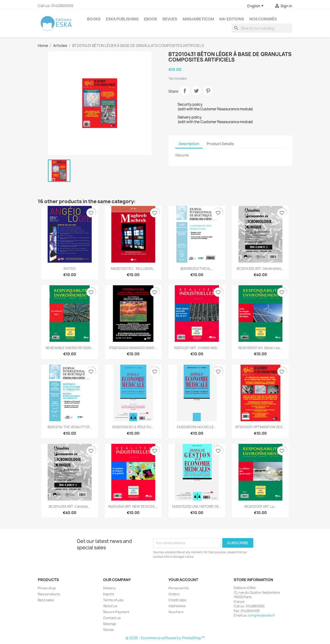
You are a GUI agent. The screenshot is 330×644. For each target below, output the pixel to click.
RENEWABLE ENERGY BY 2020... (70, 348)
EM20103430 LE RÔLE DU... (133, 427)
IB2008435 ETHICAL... (197, 268)
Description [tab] (189, 144)
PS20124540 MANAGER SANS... (133, 348)
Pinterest (208, 91)
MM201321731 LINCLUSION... (133, 268)
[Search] (262, 28)
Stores (109, 630)
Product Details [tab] (220, 144)
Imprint (109, 594)
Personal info (179, 588)
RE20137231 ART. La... (260, 506)
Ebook (151, 19)
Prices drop (47, 588)
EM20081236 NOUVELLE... (197, 427)
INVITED (70, 268)
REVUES (170, 19)
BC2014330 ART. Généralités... (260, 268)
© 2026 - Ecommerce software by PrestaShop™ (165, 638)
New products (49, 594)
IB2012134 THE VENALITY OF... (70, 427)
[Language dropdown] (256, 6)
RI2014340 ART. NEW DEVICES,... (133, 506)
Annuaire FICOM (198, 19)
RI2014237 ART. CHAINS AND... (197, 348)
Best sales (46, 600)
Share (185, 91)
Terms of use (113, 600)
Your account (183, 580)
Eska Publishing (122, 19)
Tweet (196, 91)
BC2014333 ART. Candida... (70, 506)
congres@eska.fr (261, 615)
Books (94, 19)
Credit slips (177, 600)
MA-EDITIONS (232, 19)
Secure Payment (116, 612)
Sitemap (110, 624)
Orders (174, 594)
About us (110, 606)
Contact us (112, 618)
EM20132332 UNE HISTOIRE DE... (197, 506)
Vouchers (176, 612)
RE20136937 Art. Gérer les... (260, 348)
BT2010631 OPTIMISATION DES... (260, 427)
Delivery (109, 588)
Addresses (177, 606)
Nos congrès (263, 19)
